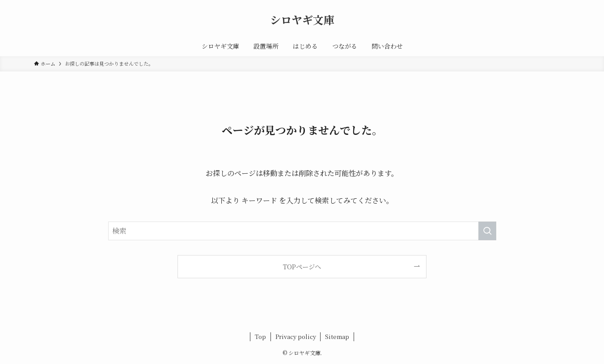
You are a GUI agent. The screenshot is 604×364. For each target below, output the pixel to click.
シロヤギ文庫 (302, 20)
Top (260, 337)
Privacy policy (296, 337)
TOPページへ (302, 266)
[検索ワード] (302, 231)
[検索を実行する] (487, 231)
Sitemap (337, 337)
